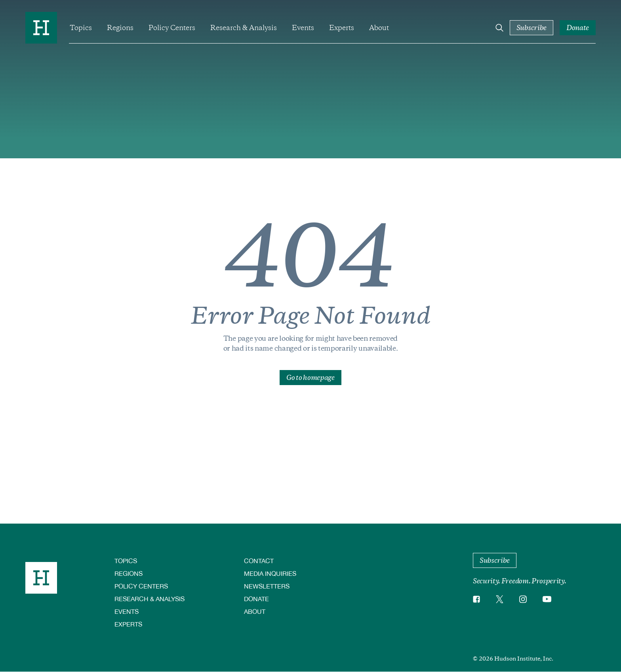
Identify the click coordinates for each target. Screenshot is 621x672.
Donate (256, 599)
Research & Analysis (244, 28)
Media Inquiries (270, 573)
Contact (259, 561)
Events (303, 28)
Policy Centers (172, 28)
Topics (81, 28)
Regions (120, 28)
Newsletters (267, 586)
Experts (342, 28)
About (379, 28)
